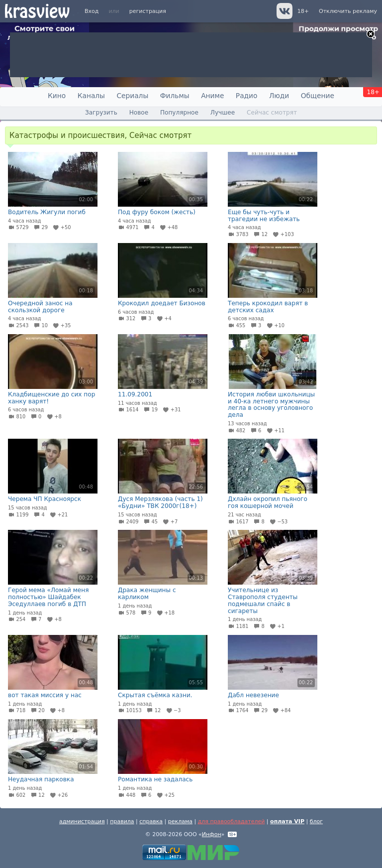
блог (316, 821)
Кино (57, 96)
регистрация (148, 11)
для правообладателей (232, 821)
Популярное (179, 113)
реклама (180, 821)
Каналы (91, 96)
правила (122, 821)
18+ (303, 11)
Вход (92, 11)
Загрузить (101, 113)
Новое (139, 113)
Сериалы (132, 96)
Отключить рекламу (348, 11)
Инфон (212, 834)
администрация (82, 821)
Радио (247, 96)
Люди (279, 96)
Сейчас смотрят (272, 113)
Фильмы (175, 96)
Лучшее (223, 113)
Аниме (212, 96)
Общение (318, 96)
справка (151, 821)
